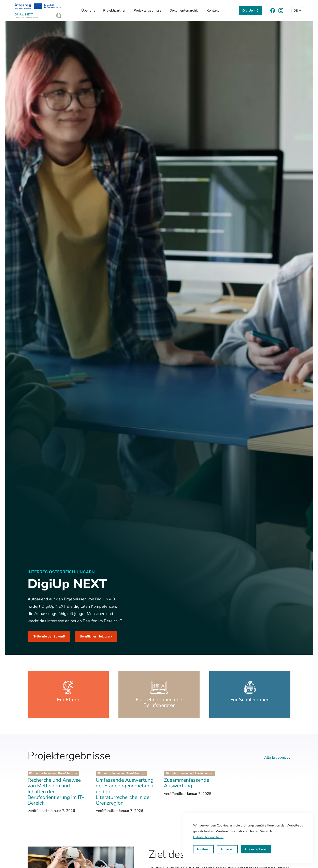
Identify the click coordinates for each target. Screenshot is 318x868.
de (298, 11)
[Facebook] (273, 11)
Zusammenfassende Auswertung (186, 783)
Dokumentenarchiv (184, 10)
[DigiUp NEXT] (38, 11)
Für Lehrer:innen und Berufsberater (53, 773)
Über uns (88, 10)
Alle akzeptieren (256, 849)
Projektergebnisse (148, 10)
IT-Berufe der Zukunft (49, 636)
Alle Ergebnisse (277, 757)
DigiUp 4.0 (250, 11)
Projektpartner (114, 10)
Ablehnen (203, 849)
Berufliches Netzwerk (96, 636)
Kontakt (213, 10)
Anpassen (227, 849)
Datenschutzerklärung (209, 837)
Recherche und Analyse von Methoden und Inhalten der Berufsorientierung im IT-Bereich (56, 792)
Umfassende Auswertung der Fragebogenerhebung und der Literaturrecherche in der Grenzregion (125, 792)
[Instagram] (281, 11)
